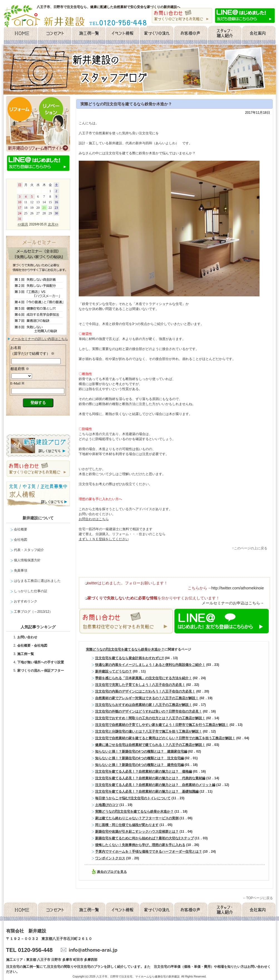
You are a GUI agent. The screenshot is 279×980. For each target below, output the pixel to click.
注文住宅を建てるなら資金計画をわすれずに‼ (129, 658)
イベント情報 (123, 35)
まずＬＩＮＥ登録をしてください (104, 539)
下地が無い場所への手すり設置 (41, 662)
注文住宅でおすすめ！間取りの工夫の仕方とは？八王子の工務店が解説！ (150, 718)
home (20, 35)
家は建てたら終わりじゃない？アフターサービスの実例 (137, 818)
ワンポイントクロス (110, 858)
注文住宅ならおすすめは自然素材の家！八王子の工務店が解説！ (144, 705)
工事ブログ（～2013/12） (33, 612)
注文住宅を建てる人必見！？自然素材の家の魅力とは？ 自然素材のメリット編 (155, 785)
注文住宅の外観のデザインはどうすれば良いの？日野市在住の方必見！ (149, 711)
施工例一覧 (88, 35)
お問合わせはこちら (94, 519)
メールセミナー (38, 385)
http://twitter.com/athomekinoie (237, 588)
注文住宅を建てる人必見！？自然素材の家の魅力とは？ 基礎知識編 (147, 792)
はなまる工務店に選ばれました (37, 581)
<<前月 (23, 224)
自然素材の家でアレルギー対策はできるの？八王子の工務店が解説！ (147, 698)
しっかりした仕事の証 (31, 591)
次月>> (53, 224)
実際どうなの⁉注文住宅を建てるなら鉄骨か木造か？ (126, 104)
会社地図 (21, 540)
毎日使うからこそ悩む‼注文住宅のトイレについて (133, 798)
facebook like (141, 566)
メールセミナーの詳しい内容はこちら (39, 339)
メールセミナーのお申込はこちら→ (233, 603)
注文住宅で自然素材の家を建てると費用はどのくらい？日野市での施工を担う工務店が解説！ (165, 738)
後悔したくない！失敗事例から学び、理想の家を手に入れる (140, 845)
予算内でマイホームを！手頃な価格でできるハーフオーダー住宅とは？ (149, 852)
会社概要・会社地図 (32, 646)
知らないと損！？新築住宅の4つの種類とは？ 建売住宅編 (139, 765)
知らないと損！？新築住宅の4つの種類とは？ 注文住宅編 (139, 758)
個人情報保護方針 (27, 560)
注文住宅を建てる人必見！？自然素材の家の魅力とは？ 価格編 (144, 771)
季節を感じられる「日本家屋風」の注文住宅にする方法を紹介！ (144, 678)
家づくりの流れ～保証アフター (41, 671)
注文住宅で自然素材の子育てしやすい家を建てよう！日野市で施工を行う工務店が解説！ (162, 725)
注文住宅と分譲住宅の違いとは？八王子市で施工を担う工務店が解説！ (149, 731)
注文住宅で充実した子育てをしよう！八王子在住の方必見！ (140, 685)
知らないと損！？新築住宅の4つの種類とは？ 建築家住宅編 (141, 751)
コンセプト (54, 35)
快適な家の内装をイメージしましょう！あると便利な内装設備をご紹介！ (150, 665)
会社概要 (259, 35)
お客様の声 (191, 35)
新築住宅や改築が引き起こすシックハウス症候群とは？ (137, 832)
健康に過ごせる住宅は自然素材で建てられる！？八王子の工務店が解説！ (150, 745)
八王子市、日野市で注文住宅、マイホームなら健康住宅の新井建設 (138, 977)
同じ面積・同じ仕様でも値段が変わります (127, 825)
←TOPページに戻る (258, 898)
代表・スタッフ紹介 (29, 550)
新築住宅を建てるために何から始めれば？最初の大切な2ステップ (145, 838)
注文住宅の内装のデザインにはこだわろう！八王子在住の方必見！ (145, 691)
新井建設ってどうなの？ (113, 671)
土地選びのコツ (107, 805)
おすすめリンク (26, 601)
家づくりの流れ (157, 35)
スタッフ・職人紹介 (225, 35)
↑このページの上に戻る (250, 548)
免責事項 (21, 570)
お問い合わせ (27, 637)
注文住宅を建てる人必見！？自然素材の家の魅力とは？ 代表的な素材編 (150, 778)
